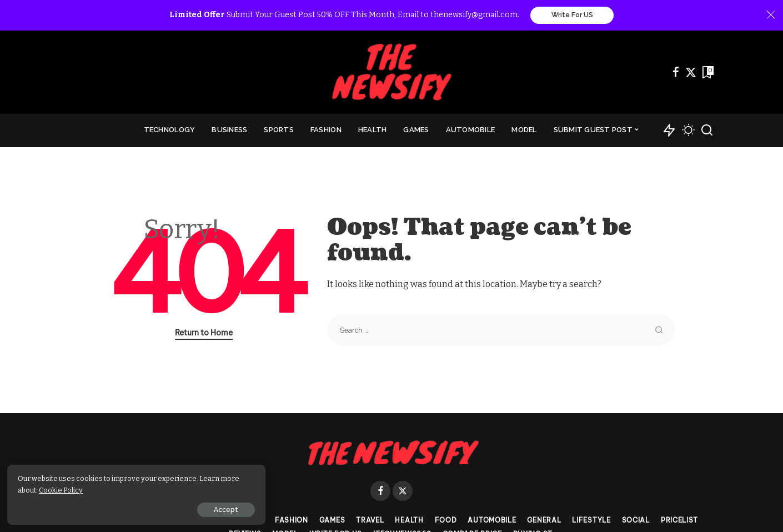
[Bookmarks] (707, 73)
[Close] (771, 16)
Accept (135, 508)
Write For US (572, 16)
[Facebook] (676, 73)
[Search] (707, 131)
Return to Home (204, 333)
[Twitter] (691, 73)
